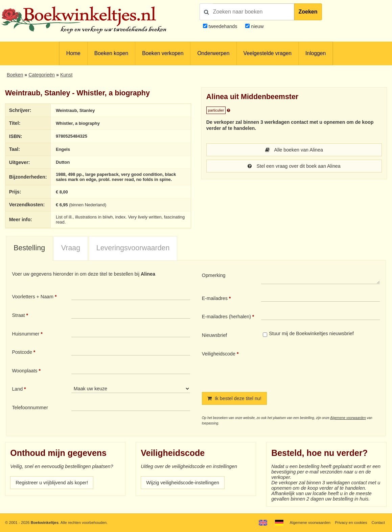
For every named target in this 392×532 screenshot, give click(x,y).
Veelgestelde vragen (268, 53)
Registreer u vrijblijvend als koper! (52, 483)
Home (73, 53)
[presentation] (318, 366)
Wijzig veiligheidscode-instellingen (183, 483)
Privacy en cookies (351, 523)
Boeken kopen (111, 53)
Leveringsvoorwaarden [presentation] (133, 248)
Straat (18, 315)
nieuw (257, 26)
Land (17, 389)
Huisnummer (26, 334)
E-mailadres (215, 298)
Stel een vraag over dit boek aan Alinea (294, 166)
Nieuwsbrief (215, 335)
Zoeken (308, 12)
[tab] (29, 249)
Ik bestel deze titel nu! (234, 398)
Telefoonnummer (30, 408)
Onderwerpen (213, 53)
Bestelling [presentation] (29, 248)
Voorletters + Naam (33, 297)
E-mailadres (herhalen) (226, 317)
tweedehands (223, 26)
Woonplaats (25, 371)
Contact (378, 523)
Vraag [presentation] (71, 248)
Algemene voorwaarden (348, 418)
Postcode (22, 352)
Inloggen (316, 53)
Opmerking (214, 275)
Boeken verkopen (163, 53)
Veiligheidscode (219, 354)
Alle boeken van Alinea (294, 150)
